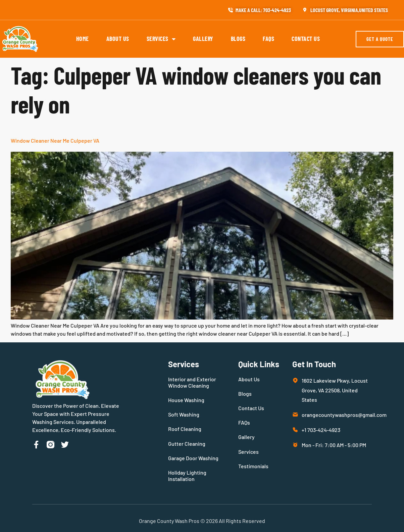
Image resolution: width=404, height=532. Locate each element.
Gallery (203, 39)
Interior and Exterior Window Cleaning (192, 382)
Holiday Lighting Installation (187, 476)
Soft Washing (184, 414)
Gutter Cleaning (187, 444)
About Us (118, 39)
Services (161, 39)
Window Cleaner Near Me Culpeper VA (55, 140)
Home (83, 39)
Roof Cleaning (185, 429)
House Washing (186, 400)
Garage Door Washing (193, 458)
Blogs (238, 39)
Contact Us (306, 39)
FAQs (268, 39)
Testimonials (253, 466)
